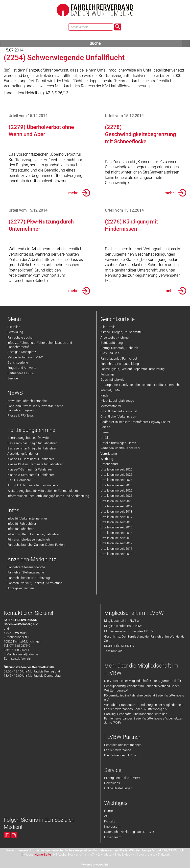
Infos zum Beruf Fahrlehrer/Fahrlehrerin (35, 534)
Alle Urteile (108, 327)
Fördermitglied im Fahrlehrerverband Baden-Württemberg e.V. (144, 697)
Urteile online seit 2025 (116, 475)
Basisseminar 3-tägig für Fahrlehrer (32, 443)
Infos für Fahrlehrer (21, 529)
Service (13, 378)
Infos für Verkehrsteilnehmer (27, 518)
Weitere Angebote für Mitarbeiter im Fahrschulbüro (43, 491)
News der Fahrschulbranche (27, 401)
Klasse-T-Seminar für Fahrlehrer (30, 469)
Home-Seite (43, 855)
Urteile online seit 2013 (116, 538)
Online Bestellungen (118, 788)
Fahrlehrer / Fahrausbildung (120, 364)
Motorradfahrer (111, 406)
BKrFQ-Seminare (19, 480)
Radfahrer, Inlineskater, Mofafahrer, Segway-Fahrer (135, 422)
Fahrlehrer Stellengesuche (26, 572)
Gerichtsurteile (18, 362)
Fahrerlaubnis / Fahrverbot (119, 359)
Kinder (105, 395)
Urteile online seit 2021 (116, 496)
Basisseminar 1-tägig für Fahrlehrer (32, 448)
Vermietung (109, 454)
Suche (140, 44)
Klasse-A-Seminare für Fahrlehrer (31, 475)
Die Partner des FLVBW (120, 755)
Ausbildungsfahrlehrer (23, 454)
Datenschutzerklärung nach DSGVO (129, 832)
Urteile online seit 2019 (116, 506)
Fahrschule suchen (21, 337)
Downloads (112, 783)
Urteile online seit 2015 (116, 527)
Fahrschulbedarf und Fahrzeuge (29, 578)
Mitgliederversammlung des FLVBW (129, 631)
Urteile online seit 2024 (116, 480)
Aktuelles (14, 327)
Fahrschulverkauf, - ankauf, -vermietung (35, 583)
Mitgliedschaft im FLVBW (25, 357)
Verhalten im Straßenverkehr (120, 448)
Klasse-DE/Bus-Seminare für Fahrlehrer (35, 464)
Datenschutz (109, 464)
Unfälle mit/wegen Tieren (118, 443)
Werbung (107, 459)
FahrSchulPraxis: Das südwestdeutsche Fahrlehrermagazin (35, 408)
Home (108, 811)
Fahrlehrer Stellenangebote (26, 567)
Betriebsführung (112, 343)
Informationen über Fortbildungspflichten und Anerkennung (48, 496)
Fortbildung (15, 332)
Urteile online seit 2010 (116, 554)
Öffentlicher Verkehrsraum (119, 416)
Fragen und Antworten (23, 368)
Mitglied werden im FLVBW (123, 626)
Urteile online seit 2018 (116, 511)
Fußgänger (108, 374)
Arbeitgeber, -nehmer (115, 337)
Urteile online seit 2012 (116, 543)
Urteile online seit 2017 (116, 517)
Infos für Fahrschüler (22, 524)
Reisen (105, 427)
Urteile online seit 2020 (116, 501)
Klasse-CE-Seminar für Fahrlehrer (31, 459)
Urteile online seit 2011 (116, 549)
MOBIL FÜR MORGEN (119, 646)
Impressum (112, 827)
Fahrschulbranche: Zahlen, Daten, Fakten (36, 545)
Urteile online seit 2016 (116, 522)
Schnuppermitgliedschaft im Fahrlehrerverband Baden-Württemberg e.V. (142, 688)
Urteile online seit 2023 (116, 485)
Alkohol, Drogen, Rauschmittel (121, 332)
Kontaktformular (21, 659)
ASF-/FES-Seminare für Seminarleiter (33, 485)
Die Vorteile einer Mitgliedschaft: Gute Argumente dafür (143, 681)
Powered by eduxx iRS (95, 865)
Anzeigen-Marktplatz (22, 352)
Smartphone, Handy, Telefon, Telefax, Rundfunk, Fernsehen (141, 385)
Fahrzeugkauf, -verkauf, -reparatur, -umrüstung (132, 369)
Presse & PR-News (21, 415)
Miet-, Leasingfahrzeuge (117, 401)
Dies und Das (110, 353)
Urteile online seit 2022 (116, 490)
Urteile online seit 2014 (116, 533)
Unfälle (105, 438)
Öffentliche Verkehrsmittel (119, 411)
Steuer (105, 432)
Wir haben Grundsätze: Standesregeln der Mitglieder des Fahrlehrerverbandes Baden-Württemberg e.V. (143, 707)
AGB (107, 816)
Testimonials (113, 651)
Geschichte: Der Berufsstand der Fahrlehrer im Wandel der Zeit (145, 639)
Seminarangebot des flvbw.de (28, 438)
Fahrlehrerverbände (118, 750)
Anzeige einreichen (21, 588)
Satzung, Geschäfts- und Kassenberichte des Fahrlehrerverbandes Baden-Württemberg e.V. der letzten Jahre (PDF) (144, 718)
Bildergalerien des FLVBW (122, 778)
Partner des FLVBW (21, 373)
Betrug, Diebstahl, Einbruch (119, 348)
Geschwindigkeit (112, 380)
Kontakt (109, 821)
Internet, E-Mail (111, 390)
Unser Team (113, 837)
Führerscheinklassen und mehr (29, 539)
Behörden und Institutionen (123, 745)
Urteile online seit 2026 (116, 469)
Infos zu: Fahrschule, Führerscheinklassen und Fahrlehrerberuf (40, 345)
